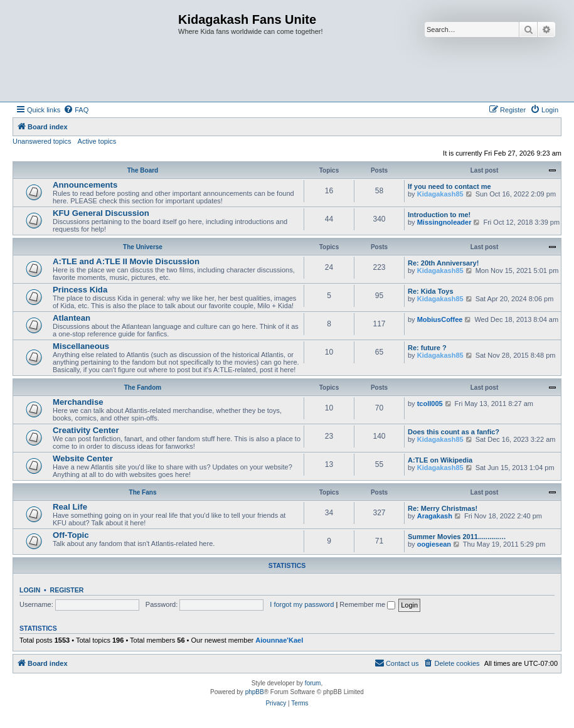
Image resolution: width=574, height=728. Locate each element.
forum (313, 683)
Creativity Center (86, 430)
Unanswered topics (42, 141)
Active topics (97, 141)
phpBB (255, 692)
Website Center (83, 458)
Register (67, 590)
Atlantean (72, 318)
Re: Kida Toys (431, 291)
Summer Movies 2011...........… (457, 537)
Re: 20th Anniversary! (443, 263)
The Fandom (143, 388)
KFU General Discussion (101, 213)
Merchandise (78, 402)
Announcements (85, 185)
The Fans (143, 492)
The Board (143, 170)
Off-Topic (71, 535)
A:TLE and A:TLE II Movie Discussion (126, 261)
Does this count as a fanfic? (454, 432)
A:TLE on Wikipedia (440, 460)
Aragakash (435, 516)
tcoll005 (430, 404)
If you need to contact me (449, 186)
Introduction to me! (439, 215)
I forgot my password (302, 604)
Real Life (70, 507)
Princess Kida (80, 290)
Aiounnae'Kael (279, 640)
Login (30, 590)
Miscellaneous (81, 346)
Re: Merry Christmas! (443, 508)
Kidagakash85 (440, 194)
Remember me (367, 604)
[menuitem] (76, 110)
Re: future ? (427, 348)
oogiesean (434, 544)
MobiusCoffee (440, 319)
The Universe (143, 247)
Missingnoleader (444, 222)
